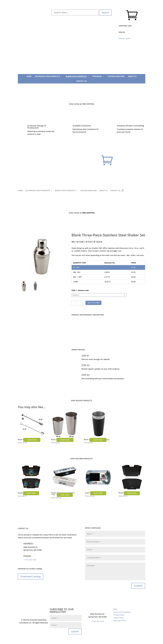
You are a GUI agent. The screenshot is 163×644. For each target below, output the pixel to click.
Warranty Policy (120, 620)
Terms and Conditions (122, 612)
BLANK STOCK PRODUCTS (77, 76)
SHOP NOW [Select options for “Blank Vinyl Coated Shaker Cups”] (98, 440)
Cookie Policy (119, 618)
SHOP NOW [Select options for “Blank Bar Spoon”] (32, 440)
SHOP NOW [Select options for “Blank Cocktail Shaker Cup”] (65, 440)
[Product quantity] (77, 303)
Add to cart (93, 303)
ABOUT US (132, 76)
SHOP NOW (31, 493)
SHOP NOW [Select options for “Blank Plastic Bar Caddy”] (132, 493)
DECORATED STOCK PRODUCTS (49, 76)
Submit (75, 631)
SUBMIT (138, 586)
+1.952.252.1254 (30, 560)
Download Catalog (31, 576)
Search (105, 12)
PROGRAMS (98, 76)
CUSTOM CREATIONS (116, 76)
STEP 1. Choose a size (80, 290)
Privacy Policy (119, 615)
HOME (29, 76)
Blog (115, 609)
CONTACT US (81, 81)
